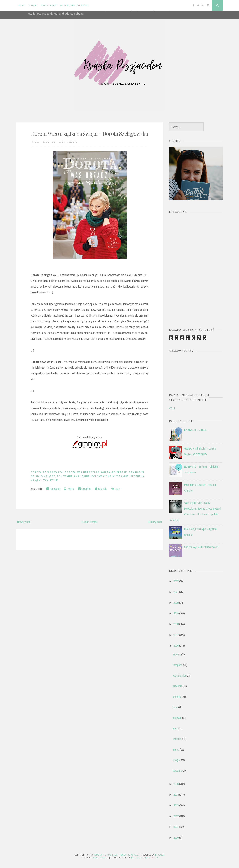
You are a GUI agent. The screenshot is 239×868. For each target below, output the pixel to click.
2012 (176, 816)
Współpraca (48, 5)
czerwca (177, 718)
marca (176, 749)
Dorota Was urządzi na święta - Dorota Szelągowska (89, 134)
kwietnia (177, 739)
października (179, 675)
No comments (70, 142)
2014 (176, 795)
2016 (176, 646)
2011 (176, 827)
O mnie (33, 5)
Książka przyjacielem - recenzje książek (116, 855)
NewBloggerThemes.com (145, 858)
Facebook (53, 489)
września (177, 686)
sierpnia (177, 697)
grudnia (177, 654)
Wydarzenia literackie (75, 5)
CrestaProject (100, 858)
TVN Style (51, 480)
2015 (176, 784)
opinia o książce (43, 476)
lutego (176, 760)
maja (175, 728)
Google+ (85, 489)
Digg (116, 489)
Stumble (101, 489)
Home (21, 5)
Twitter (69, 489)
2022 (176, 581)
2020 (176, 603)
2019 (176, 613)
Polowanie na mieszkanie (110, 476)
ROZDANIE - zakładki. (196, 430)
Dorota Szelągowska (47, 472)
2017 (176, 635)
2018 (176, 624)
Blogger (160, 855)
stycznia (177, 770)
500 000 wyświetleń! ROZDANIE (201, 547)
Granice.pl (137, 472)
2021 (176, 592)
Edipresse (119, 472)
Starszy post (155, 522)
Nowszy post (24, 522)
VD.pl (172, 408)
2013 (176, 805)
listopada (177, 665)
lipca (175, 707)
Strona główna (90, 522)
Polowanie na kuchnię (73, 476)
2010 (176, 838)
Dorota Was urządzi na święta (88, 472)
